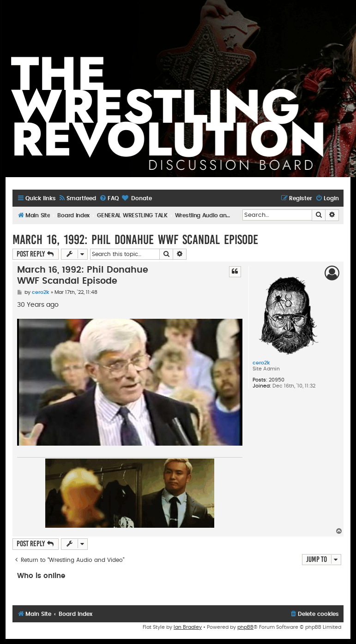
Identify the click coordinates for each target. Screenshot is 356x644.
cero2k (261, 363)
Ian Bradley (188, 627)
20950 (277, 380)
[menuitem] (77, 199)
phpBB (245, 627)
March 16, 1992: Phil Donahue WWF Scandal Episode (135, 240)
